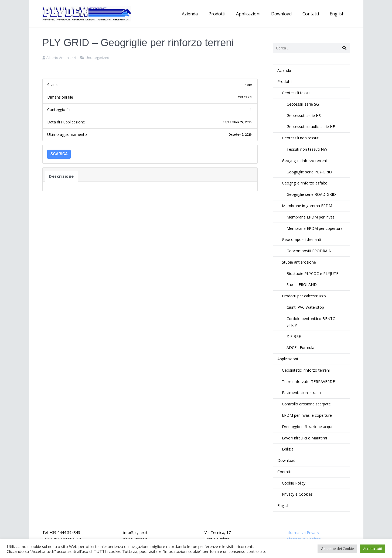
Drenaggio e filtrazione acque (308, 427)
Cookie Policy (294, 483)
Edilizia (288, 449)
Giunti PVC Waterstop (305, 307)
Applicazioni (288, 359)
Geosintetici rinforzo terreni (306, 370)
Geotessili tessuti (297, 93)
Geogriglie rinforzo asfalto (305, 183)
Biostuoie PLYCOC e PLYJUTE (312, 273)
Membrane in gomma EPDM (307, 206)
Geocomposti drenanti (301, 239)
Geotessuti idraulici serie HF (311, 127)
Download (286, 460)
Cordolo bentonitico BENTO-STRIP (312, 322)
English (283, 505)
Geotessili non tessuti (301, 138)
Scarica (59, 154)
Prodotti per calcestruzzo (304, 296)
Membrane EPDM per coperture (315, 228)
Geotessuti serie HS (304, 115)
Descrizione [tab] (61, 176)
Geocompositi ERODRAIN (309, 251)
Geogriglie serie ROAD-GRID (311, 194)
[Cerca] (344, 48)
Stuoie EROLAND (302, 285)
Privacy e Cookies (297, 494)
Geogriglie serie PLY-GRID (309, 172)
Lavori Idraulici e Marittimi (304, 438)
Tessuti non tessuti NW (307, 149)
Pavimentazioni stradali (302, 393)
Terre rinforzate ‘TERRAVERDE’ (309, 381)
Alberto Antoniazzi (61, 58)
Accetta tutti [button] (373, 549)
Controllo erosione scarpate (306, 404)
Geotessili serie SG (303, 104)
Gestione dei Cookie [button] (337, 549)
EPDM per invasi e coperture (307, 415)
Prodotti (284, 81)
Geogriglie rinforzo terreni (304, 161)
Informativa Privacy (302, 532)
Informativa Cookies (303, 539)
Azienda (284, 70)
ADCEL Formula (300, 347)
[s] (311, 48)
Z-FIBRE (294, 336)
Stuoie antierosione (299, 262)
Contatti (284, 472)
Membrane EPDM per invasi (311, 217)
